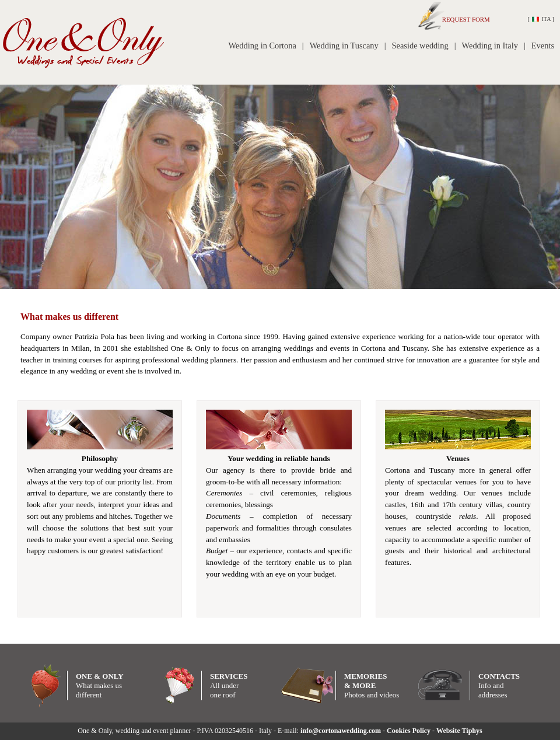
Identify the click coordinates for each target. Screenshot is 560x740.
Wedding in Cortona (262, 46)
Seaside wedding (420, 46)
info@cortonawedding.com (341, 731)
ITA (541, 19)
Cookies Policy (409, 731)
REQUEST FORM (461, 19)
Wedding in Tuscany (344, 46)
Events (543, 46)
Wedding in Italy (490, 46)
